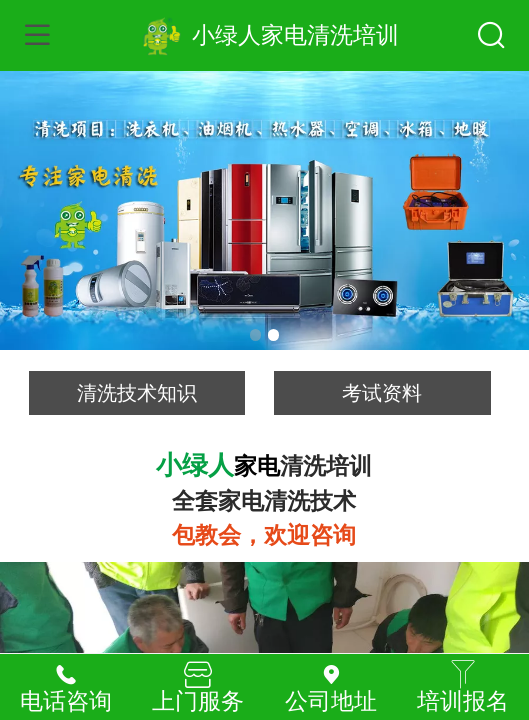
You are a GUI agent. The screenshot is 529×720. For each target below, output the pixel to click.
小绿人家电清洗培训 (295, 35)
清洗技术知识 (137, 393)
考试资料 (382, 393)
